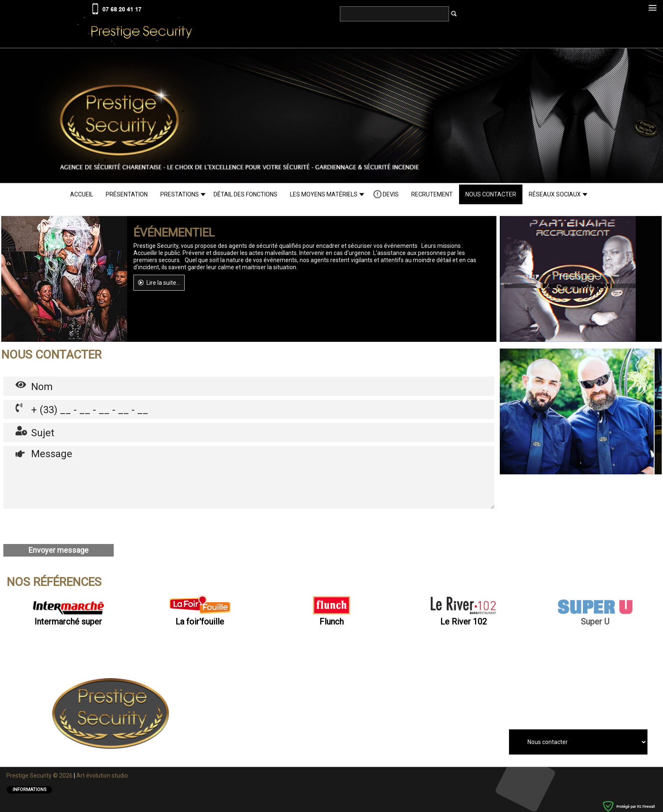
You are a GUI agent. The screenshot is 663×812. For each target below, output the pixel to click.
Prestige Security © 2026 (40, 775)
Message (249, 477)
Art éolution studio (103, 775)
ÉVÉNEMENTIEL (174, 232)
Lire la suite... (159, 282)
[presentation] (67, 526)
